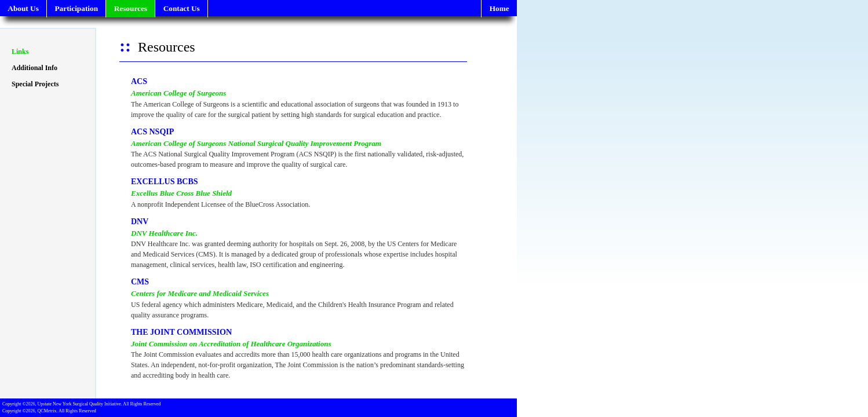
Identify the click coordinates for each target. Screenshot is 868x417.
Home (499, 8)
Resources (131, 8)
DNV (140, 222)
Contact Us (182, 8)
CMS (140, 282)
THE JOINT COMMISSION (181, 332)
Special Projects (35, 84)
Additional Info (34, 68)
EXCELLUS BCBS (165, 182)
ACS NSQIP (152, 132)
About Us (23, 8)
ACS (139, 81)
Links (20, 52)
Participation (76, 8)
